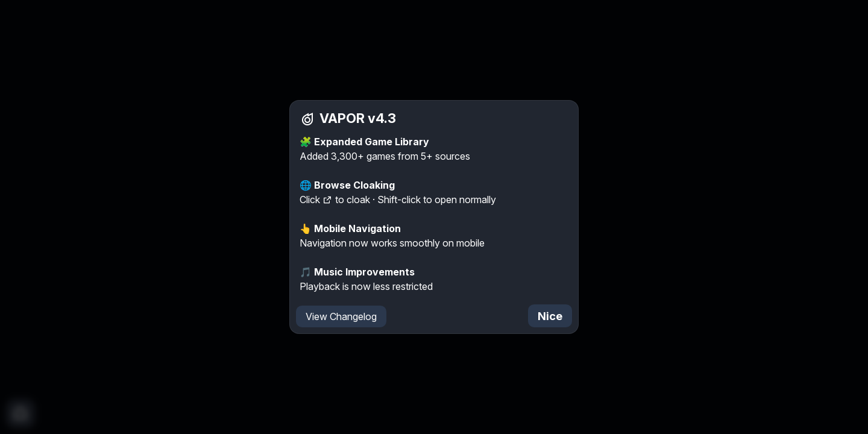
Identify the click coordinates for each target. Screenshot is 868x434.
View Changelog (341, 316)
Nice (550, 316)
